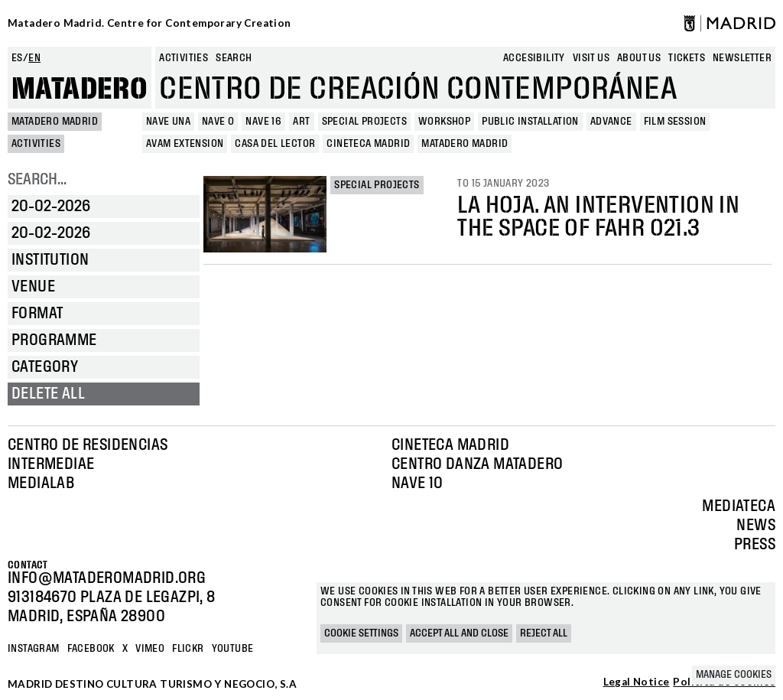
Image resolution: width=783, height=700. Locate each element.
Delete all (48, 394)
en (34, 58)
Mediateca (739, 506)
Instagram (34, 649)
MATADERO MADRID (55, 122)
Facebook (91, 649)
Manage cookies (734, 675)
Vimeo (150, 649)
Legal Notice (637, 682)
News (756, 526)
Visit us (591, 58)
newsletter (742, 58)
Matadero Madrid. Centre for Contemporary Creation (149, 23)
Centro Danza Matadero (477, 464)
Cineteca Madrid (450, 445)
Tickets (687, 58)
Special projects (377, 185)
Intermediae (51, 464)
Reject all (544, 633)
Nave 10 (417, 483)
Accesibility (534, 58)
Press (755, 545)
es (17, 58)
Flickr (188, 649)
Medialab (41, 483)
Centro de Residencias (88, 445)
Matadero (80, 90)
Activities (184, 58)
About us (639, 58)
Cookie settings (361, 633)
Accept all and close (459, 633)
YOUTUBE (233, 649)
